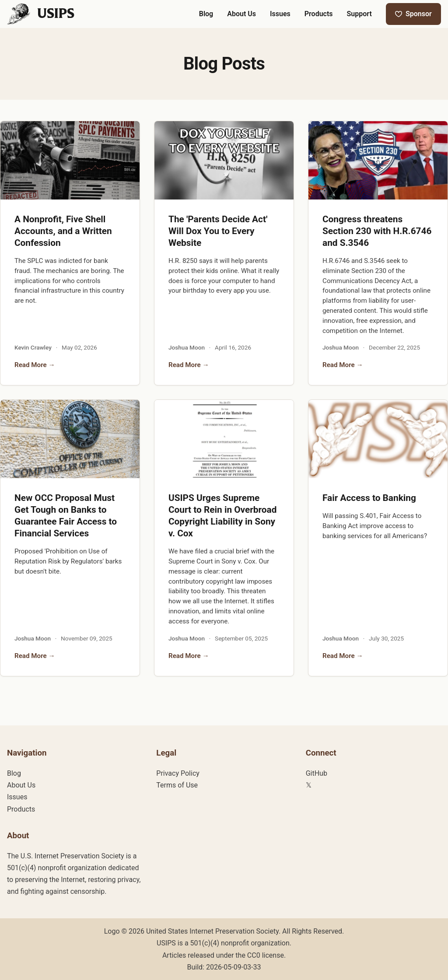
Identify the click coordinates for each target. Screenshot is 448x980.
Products (21, 809)
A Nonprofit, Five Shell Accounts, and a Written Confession (63, 231)
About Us (21, 785)
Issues (17, 797)
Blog (14, 773)
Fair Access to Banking (369, 498)
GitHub (317, 773)
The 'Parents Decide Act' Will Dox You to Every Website (218, 231)
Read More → (35, 365)
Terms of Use (177, 785)
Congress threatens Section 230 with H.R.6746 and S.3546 (377, 231)
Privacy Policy (178, 773)
